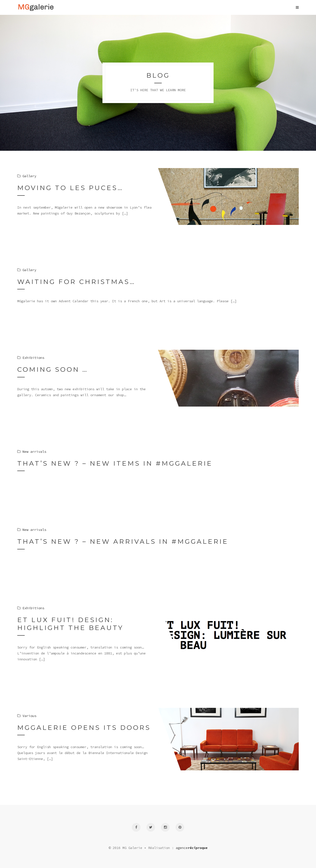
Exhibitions (31, 608)
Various (27, 716)
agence (192, 848)
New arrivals (32, 530)
